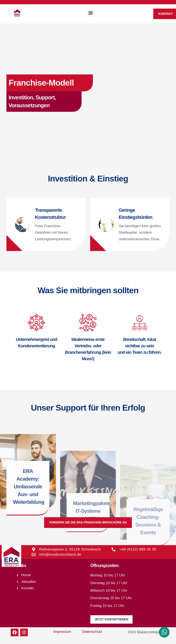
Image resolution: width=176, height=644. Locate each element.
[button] (91, 13)
